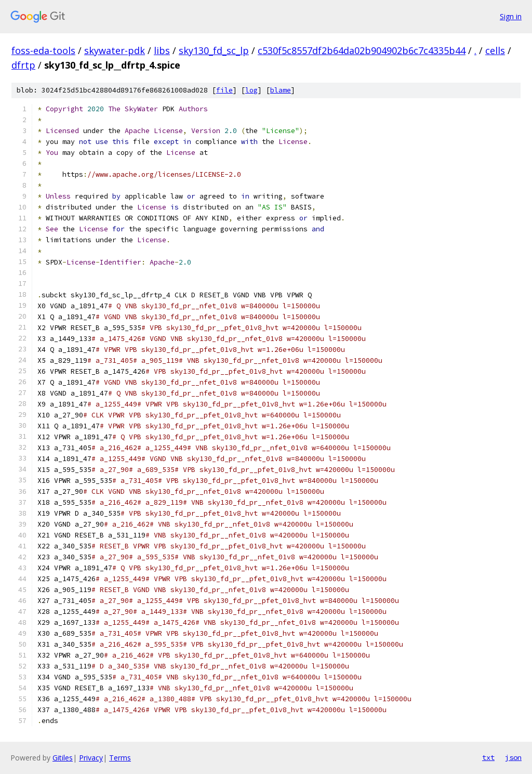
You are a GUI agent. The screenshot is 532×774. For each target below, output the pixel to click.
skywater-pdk (115, 50)
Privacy (91, 758)
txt (488, 757)
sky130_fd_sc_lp (214, 50)
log (251, 90)
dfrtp (23, 65)
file (224, 90)
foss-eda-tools (43, 50)
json (513, 757)
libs (162, 50)
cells (495, 50)
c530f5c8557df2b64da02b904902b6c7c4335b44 (362, 50)
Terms (120, 758)
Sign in (511, 16)
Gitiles (63, 758)
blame (281, 90)
